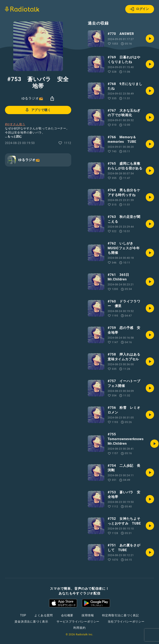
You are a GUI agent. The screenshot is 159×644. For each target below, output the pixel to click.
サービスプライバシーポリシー (78, 622)
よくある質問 (44, 615)
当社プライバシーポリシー (126, 622)
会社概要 (67, 615)
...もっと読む (13, 136)
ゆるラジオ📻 (32, 98)
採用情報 (88, 615)
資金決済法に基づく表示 (31, 622)
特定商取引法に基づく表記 (120, 615)
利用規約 (79, 628)
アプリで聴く (38, 110)
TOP (23, 615)
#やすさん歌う (15, 124)
